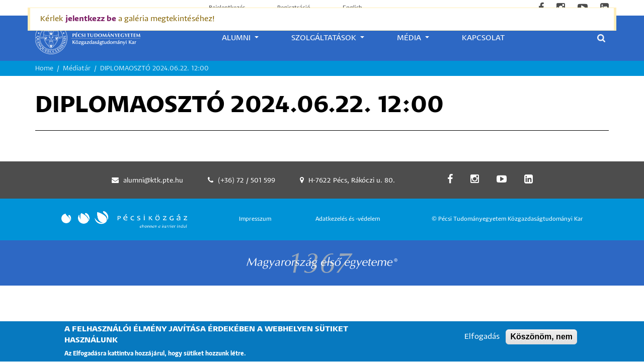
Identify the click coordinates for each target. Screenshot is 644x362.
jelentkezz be (91, 19)
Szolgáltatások (325, 38)
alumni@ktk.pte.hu (153, 181)
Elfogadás (482, 341)
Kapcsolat (483, 38)
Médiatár (77, 69)
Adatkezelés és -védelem (348, 219)
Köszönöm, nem (541, 341)
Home (44, 69)
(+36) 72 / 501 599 (247, 181)
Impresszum (255, 219)
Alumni (237, 38)
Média (410, 38)
